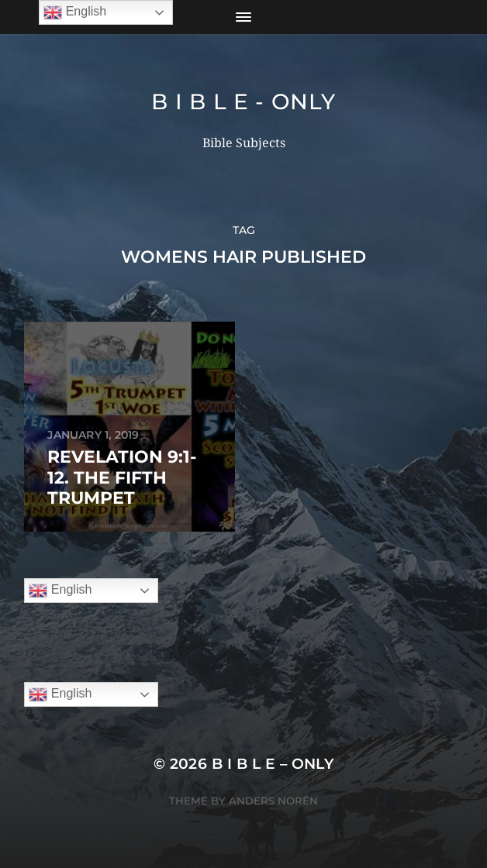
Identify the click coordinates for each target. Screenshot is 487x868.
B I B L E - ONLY (243, 102)
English (60, 591)
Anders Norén (273, 801)
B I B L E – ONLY (273, 764)
